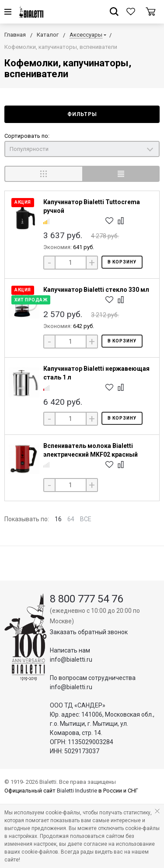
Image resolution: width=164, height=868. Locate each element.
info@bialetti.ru (71, 660)
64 (71, 519)
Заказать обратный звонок (89, 632)
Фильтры (82, 114)
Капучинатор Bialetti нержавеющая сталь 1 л (96, 373)
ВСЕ (86, 519)
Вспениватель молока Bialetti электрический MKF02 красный (91, 450)
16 (58, 519)
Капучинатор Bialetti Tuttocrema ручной (92, 206)
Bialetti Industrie (77, 791)
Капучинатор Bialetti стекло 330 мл (96, 290)
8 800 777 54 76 (86, 599)
